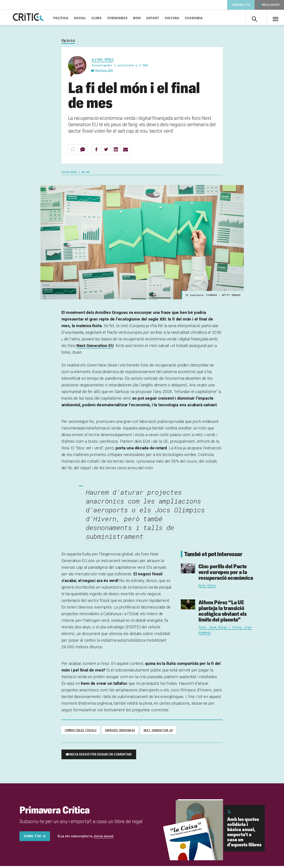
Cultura (180, 18)
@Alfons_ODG (104, 72)
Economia (201, 18)
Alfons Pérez (103, 61)
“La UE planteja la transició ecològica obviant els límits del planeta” (223, 613)
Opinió (68, 42)
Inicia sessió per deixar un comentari (100, 756)
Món (144, 18)
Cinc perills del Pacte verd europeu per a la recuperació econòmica (226, 574)
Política (68, 18)
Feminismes (125, 18)
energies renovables (120, 732)
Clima (104, 18)
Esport (160, 18)
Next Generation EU (95, 348)
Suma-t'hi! (32, 838)
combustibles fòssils (81, 732)
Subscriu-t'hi (241, 5)
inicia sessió (104, 838)
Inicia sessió (271, 5)
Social (88, 18)
